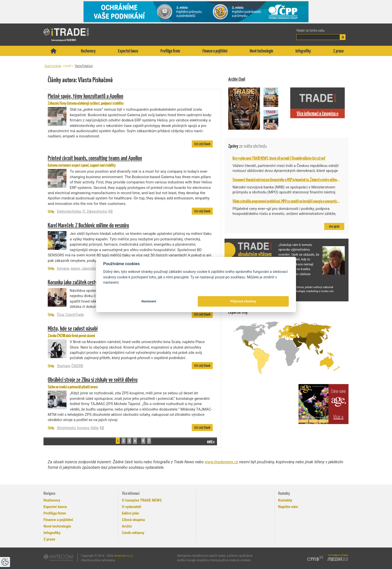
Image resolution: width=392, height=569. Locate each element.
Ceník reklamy (133, 533)
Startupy (63, 366)
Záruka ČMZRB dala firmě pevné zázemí (130, 331)
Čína (60, 315)
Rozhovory (88, 51)
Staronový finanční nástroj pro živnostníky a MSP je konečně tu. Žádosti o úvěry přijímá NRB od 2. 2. (293, 180)
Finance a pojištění (215, 51)
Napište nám (288, 507)
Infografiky (303, 51)
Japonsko (89, 268)
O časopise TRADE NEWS (142, 500)
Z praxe (338, 51)
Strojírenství (66, 428)
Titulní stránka (53, 51)
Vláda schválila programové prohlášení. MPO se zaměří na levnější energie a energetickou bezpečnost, (295, 201)
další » (211, 441)
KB (110, 211)
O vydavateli (132, 507)
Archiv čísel (237, 79)
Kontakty (285, 500)
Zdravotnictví (97, 211)
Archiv (127, 526)
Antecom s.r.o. (124, 556)
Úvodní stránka (53, 66)
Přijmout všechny (243, 301)
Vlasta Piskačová (84, 66)
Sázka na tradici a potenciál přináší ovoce (130, 382)
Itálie (94, 428)
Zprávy (247, 146)
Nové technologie (261, 51)
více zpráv (334, 226)
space (75, 268)
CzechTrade (75, 315)
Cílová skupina (133, 520)
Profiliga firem (170, 51)
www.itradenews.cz (221, 462)
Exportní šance (128, 51)
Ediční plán (131, 513)
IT (84, 211)
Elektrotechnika (69, 211)
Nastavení (149, 301)
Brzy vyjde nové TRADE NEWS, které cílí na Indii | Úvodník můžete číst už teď (279, 158)
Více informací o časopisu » (318, 113)
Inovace (63, 268)
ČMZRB (77, 366)
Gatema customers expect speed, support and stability (130, 161)
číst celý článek (202, 144)
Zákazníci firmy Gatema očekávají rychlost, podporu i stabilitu (130, 99)
